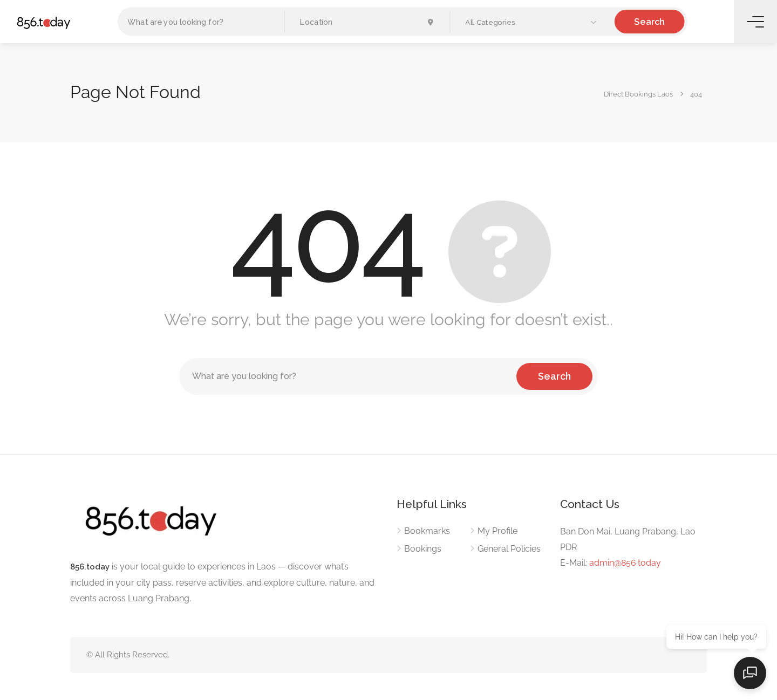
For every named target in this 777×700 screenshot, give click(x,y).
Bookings (423, 549)
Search (650, 21)
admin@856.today (625, 563)
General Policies (509, 549)
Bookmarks (427, 531)
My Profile (497, 531)
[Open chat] (750, 673)
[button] (532, 22)
